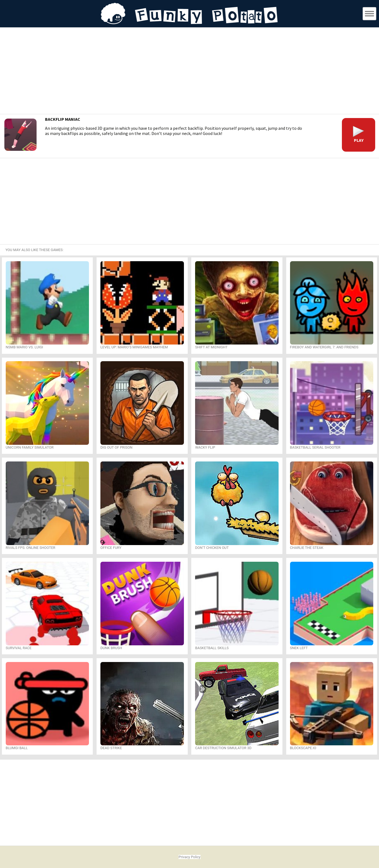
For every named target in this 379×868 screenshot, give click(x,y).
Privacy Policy (189, 857)
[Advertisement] (190, 72)
